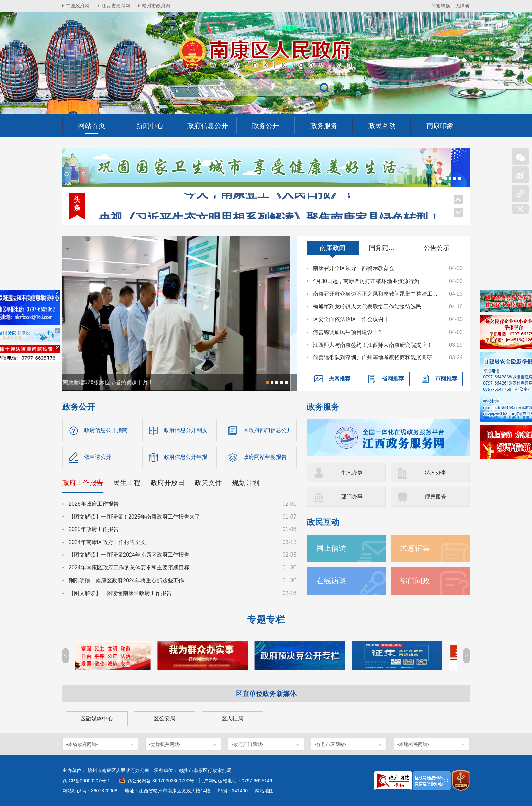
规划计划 (246, 483)
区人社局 (232, 719)
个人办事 (352, 472)
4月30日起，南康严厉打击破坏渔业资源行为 (366, 281)
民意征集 (415, 548)
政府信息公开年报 (186, 457)
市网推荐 (446, 379)
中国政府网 (78, 6)
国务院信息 (385, 248)
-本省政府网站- (82, 744)
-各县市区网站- (330, 744)
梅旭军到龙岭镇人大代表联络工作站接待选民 (367, 307)
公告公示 (437, 248)
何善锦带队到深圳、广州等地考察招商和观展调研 (373, 358)
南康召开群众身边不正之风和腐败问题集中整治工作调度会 (378, 294)
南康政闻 (332, 248)
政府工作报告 (83, 483)
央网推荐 (340, 379)
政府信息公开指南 (106, 430)
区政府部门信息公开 (268, 430)
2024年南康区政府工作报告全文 (107, 542)
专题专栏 (266, 620)
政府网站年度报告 (265, 457)
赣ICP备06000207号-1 (86, 781)
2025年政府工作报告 (94, 529)
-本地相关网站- (413, 744)
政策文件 (208, 483)
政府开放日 (168, 483)
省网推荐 (393, 379)
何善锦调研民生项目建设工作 (348, 332)
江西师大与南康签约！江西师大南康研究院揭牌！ (373, 345)
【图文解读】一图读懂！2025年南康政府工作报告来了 (134, 517)
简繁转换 (441, 6)
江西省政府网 (116, 6)
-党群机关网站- (165, 744)
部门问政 (415, 581)
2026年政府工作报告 (94, 504)
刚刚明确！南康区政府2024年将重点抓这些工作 (126, 580)
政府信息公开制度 (186, 430)
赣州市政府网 (156, 6)
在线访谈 (331, 581)
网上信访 (331, 548)
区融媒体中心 (97, 719)
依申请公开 (98, 457)
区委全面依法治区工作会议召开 (351, 319)
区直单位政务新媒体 (266, 694)
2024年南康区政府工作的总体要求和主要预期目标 (129, 568)
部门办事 (352, 497)
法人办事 (436, 472)
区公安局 (165, 719)
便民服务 (436, 497)
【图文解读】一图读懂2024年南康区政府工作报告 (129, 555)
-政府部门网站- (248, 744)
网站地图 (264, 791)
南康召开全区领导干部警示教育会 (354, 268)
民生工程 (127, 483)
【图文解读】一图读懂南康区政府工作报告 (120, 593)
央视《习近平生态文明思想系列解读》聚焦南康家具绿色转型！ (269, 201)
